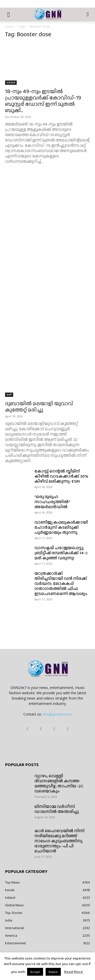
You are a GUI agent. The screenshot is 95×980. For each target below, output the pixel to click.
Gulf (9, 394)
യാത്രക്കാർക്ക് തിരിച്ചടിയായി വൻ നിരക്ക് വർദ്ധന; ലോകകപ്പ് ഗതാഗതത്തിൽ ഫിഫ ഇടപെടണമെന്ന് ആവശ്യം (61, 584)
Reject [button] (53, 972)
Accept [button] (35, 972)
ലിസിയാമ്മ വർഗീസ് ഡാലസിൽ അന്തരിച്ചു (57, 809)
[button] (9, 14)
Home (9, 27)
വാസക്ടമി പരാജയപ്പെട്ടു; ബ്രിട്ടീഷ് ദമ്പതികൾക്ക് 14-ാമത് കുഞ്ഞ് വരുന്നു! (61, 553)
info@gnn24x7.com (57, 714)
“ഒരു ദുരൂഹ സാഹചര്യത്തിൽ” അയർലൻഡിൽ (52, 502)
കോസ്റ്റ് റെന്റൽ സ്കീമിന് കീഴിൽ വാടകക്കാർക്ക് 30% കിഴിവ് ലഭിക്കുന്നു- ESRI (61, 476)
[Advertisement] (48, 229)
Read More (73, 972)
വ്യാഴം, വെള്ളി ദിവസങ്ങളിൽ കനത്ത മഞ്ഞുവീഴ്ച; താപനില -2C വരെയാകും (59, 783)
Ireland (11, 82)
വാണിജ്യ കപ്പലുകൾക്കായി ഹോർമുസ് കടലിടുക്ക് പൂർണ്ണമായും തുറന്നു (61, 527)
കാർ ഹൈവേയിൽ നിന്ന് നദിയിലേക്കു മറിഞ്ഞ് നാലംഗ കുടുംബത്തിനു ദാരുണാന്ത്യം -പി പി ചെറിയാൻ (60, 841)
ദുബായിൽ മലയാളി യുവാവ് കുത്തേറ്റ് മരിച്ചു (39, 406)
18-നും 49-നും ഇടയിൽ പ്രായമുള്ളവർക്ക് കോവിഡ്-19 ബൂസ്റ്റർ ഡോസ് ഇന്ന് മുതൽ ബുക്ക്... (43, 101)
